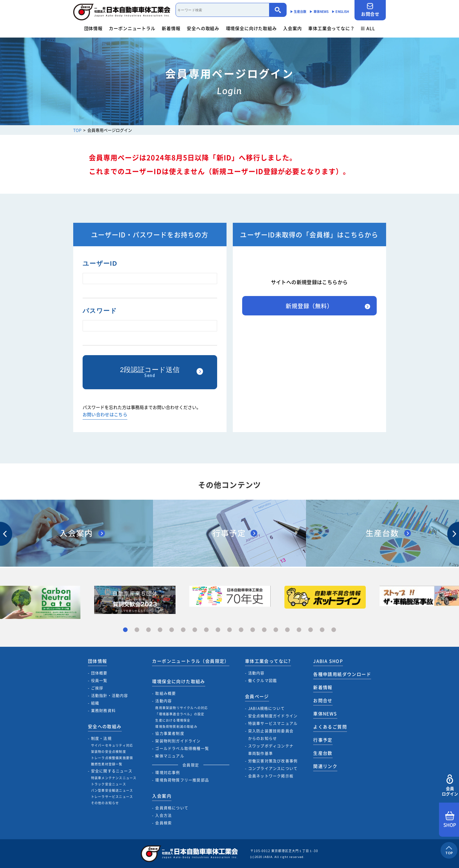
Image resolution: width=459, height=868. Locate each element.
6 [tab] (183, 630)
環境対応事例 (168, 773)
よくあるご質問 (330, 727)
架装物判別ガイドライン (178, 741)
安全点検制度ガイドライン (273, 716)
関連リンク (325, 766)
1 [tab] (125, 630)
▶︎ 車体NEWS (319, 11)
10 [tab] (230, 630)
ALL (368, 28)
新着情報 (171, 28)
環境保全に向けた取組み (251, 28)
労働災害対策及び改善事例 (273, 761)
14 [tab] (276, 630)
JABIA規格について (266, 708)
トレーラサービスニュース (112, 797)
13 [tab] (264, 630)
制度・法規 (101, 738)
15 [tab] (287, 630)
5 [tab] (172, 630)
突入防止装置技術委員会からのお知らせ (271, 735)
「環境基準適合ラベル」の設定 (180, 714)
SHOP (450, 820)
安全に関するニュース (112, 771)
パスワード (100, 311)
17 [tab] (311, 630)
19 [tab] (334, 630)
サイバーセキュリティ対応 (112, 745)
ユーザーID (100, 263)
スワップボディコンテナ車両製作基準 (271, 750)
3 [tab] (148, 630)
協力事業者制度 (170, 733)
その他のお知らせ (105, 803)
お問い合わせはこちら (105, 415)
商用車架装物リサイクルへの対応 (181, 708)
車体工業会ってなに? (268, 661)
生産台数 (323, 753)
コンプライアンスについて (273, 768)
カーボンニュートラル (132, 28)
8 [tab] (206, 630)
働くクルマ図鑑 (263, 681)
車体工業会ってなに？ (331, 28)
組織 (95, 703)
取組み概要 (166, 693)
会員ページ (257, 696)
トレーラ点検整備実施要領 (112, 758)
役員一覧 (99, 681)
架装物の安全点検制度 (109, 751)
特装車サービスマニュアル (273, 723)
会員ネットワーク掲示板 (271, 776)
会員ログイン (450, 786)
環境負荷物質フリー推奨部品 (182, 780)
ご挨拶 (97, 688)
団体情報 (93, 28)
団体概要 (99, 673)
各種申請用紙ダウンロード (342, 674)
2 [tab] (137, 630)
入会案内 (292, 28)
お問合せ (370, 10)
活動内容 (163, 701)
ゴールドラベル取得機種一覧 (182, 748)
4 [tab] (160, 630)
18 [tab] (322, 630)
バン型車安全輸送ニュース (112, 790)
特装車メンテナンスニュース (114, 778)
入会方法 (163, 815)
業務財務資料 (103, 711)
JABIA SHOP (328, 661)
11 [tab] (241, 630)
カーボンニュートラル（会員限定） (191, 661)
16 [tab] (299, 630)
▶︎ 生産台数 (298, 11)
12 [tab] (253, 630)
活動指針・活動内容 (110, 696)
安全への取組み (203, 28)
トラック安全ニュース (109, 784)
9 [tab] (218, 630)
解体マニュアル (170, 756)
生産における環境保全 (173, 720)
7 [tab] (195, 630)
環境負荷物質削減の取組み (176, 726)
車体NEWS (325, 713)
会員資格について (172, 808)
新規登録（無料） (309, 306)
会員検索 (163, 823)
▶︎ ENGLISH (340, 11)
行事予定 (323, 740)
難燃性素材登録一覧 (107, 764)
